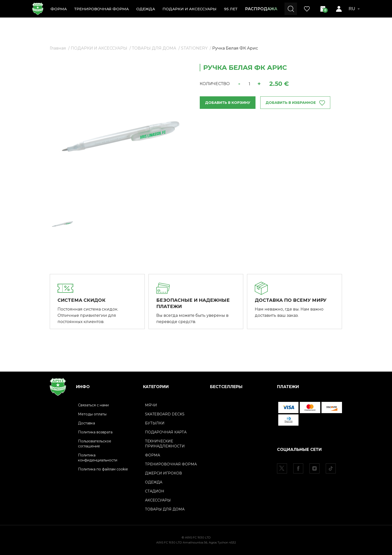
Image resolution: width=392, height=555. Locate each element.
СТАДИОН (155, 491)
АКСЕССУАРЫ (158, 500)
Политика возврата (95, 432)
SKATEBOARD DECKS (165, 414)
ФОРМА (59, 9)
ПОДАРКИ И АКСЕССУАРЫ (189, 9)
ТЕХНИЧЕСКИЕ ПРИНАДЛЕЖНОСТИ (165, 444)
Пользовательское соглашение (95, 444)
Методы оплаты (92, 414)
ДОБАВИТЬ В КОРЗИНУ (228, 103)
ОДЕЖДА (146, 9)
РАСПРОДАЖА (261, 9)
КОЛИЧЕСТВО (215, 84)
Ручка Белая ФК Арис (235, 48)
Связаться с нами (93, 405)
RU (354, 9)
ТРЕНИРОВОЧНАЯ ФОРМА (101, 9)
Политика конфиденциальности (98, 458)
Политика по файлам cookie (103, 469)
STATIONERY (194, 48)
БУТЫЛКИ (155, 423)
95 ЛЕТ (231, 9)
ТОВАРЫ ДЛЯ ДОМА (154, 48)
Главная (58, 48)
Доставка (86, 423)
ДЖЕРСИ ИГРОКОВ (163, 473)
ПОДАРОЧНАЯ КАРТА (166, 432)
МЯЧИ (151, 405)
